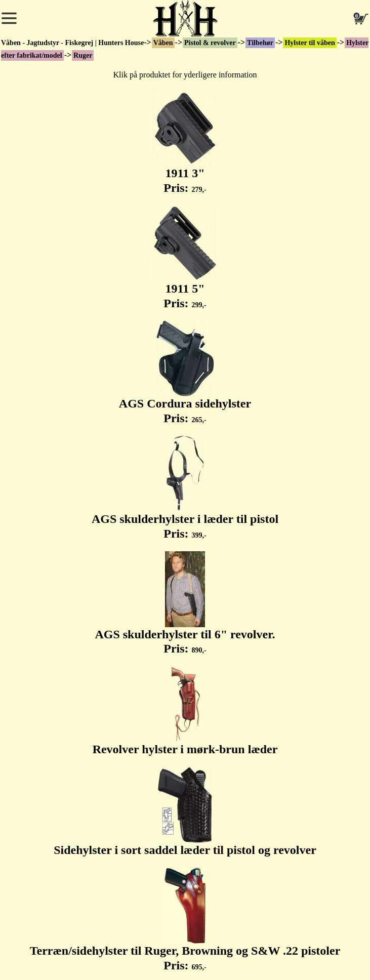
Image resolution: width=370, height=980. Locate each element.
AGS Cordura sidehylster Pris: (185, 373)
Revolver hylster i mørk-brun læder (185, 711)
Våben (163, 43)
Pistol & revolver (210, 43)
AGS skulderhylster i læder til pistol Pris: (185, 488)
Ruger (83, 55)
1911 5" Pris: (185, 258)
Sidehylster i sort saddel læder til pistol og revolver (185, 812)
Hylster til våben (310, 43)
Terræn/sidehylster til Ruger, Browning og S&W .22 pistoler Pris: (185, 920)
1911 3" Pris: (185, 142)
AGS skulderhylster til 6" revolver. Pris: (185, 603)
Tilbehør (260, 43)
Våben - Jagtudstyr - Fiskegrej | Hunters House (72, 43)
